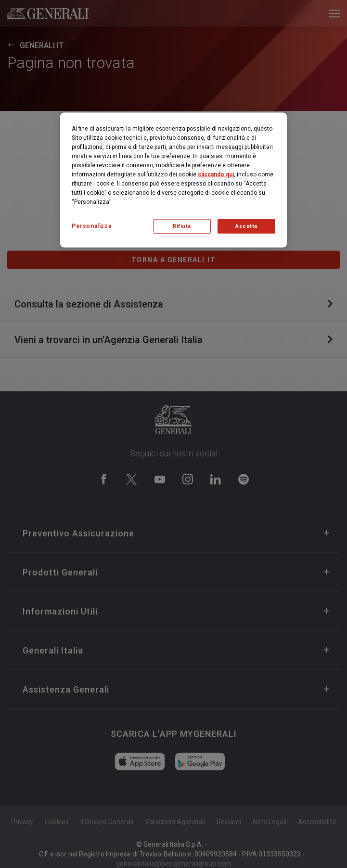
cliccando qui (216, 174)
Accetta (246, 226)
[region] (173, 180)
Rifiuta (182, 226)
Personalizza (91, 226)
